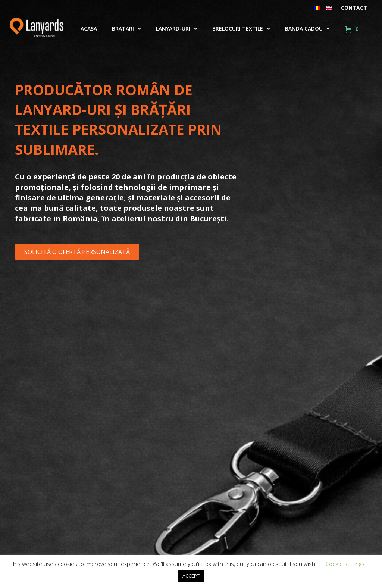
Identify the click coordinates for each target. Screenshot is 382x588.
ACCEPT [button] (191, 576)
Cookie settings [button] (345, 564)
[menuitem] (317, 8)
